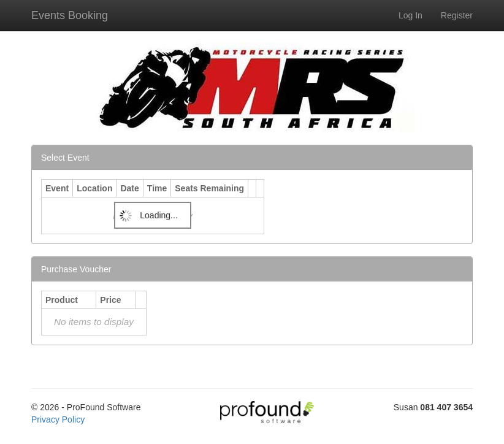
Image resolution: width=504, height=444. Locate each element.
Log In (410, 15)
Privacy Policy (58, 419)
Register (457, 15)
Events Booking (70, 15)
